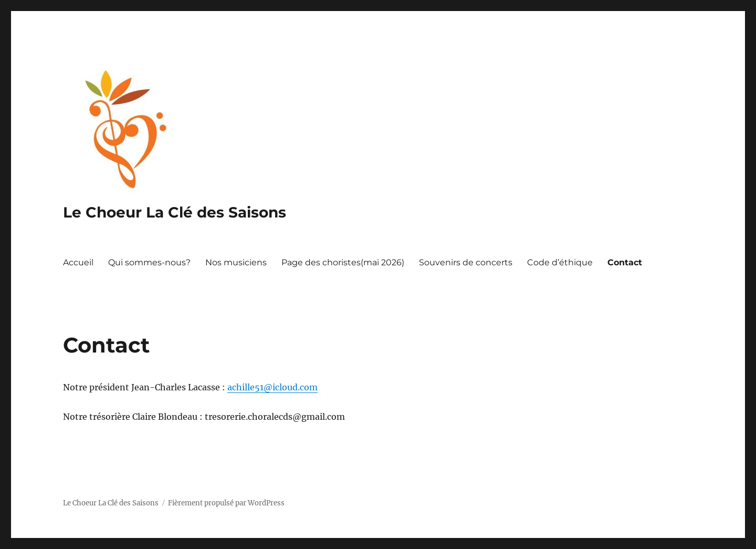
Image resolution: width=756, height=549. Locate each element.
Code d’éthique (560, 262)
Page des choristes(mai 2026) (343, 262)
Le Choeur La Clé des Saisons (175, 212)
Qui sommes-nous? (149, 262)
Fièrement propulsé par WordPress (226, 503)
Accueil (78, 262)
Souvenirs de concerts (466, 262)
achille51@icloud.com (272, 387)
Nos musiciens (236, 262)
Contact (625, 262)
